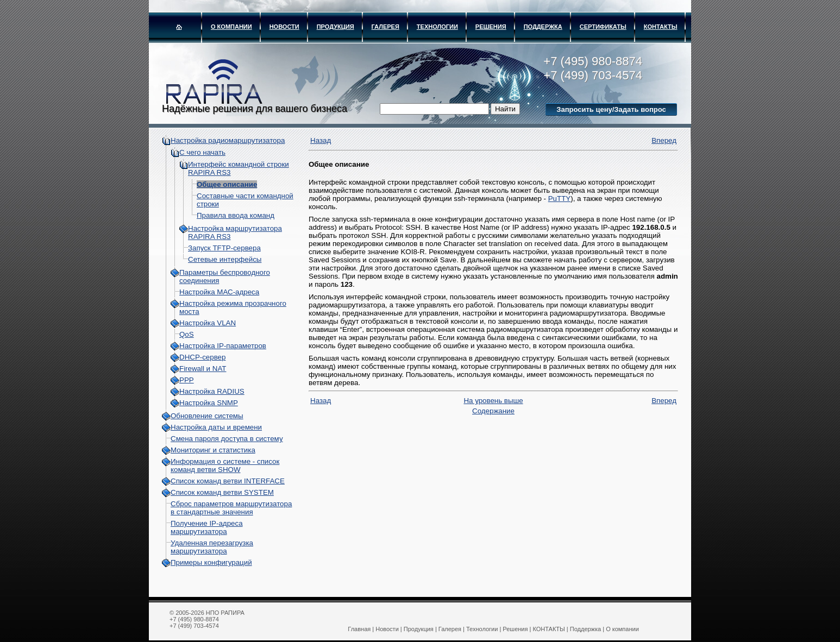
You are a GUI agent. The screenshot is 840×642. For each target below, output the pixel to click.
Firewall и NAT (203, 369)
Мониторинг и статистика (213, 450)
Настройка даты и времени (216, 427)
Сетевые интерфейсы (225, 259)
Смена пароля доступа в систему (227, 439)
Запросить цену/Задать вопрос (611, 109)
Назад (321, 140)
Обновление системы (207, 416)
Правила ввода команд (236, 215)
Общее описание (227, 184)
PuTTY (559, 199)
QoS (187, 334)
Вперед (664, 140)
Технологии (437, 27)
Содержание (493, 411)
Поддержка (543, 27)
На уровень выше (493, 401)
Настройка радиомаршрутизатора (228, 140)
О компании (231, 27)
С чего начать (202, 152)
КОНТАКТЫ (661, 27)
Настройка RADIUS (212, 391)
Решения (491, 27)
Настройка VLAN (208, 323)
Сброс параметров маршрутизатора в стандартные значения (231, 508)
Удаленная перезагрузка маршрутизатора (212, 547)
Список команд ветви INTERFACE (228, 481)
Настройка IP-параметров (223, 346)
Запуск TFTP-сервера (224, 248)
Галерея (385, 27)
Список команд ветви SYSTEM (222, 492)
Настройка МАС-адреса (219, 292)
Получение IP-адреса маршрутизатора (207, 527)
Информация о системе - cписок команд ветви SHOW (225, 465)
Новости (284, 27)
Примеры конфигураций (211, 562)
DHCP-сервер (202, 357)
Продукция (336, 27)
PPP (187, 380)
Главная (359, 629)
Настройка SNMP (209, 403)
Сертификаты (603, 27)
